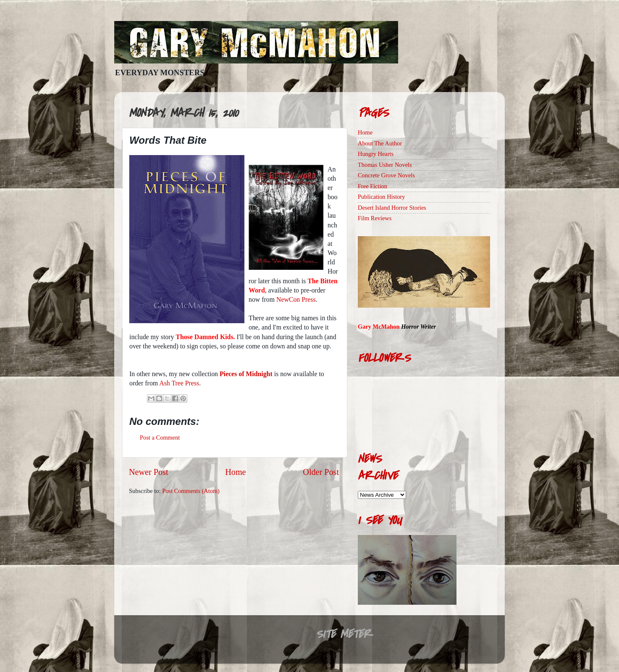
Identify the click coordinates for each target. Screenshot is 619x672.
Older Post (321, 472)
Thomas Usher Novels (385, 165)
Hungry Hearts (376, 154)
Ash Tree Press (179, 383)
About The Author (380, 143)
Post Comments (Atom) (191, 491)
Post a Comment (160, 437)
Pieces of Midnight (246, 374)
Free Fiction (372, 186)
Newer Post (149, 472)
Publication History (381, 197)
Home (235, 472)
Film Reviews (375, 218)
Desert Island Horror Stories (392, 208)
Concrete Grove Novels (386, 175)
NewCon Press (296, 299)
